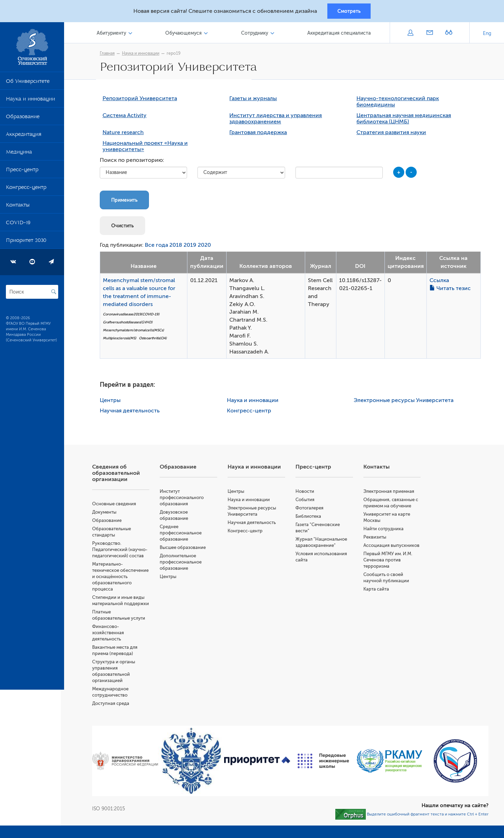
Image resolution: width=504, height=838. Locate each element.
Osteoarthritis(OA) (154, 339)
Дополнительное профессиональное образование (183, 564)
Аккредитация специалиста (339, 34)
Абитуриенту (114, 34)
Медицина (19, 154)
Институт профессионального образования (184, 499)
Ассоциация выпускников (392, 547)
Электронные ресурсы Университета (405, 402)
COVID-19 (18, 225)
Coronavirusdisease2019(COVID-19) (133, 316)
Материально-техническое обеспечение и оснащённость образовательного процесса (123, 578)
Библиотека (310, 518)
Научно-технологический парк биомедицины (399, 103)
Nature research (125, 134)
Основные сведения (117, 505)
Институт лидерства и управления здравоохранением (277, 120)
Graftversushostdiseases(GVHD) (129, 324)
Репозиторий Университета (142, 100)
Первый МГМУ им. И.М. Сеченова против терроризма (389, 562)
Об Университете (28, 84)
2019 (192, 247)
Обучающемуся (185, 34)
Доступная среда (114, 705)
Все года (158, 247)
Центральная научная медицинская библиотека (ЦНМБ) (405, 120)
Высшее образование (185, 549)
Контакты (18, 207)
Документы (107, 514)
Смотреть (349, 11)
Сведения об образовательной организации (119, 475)
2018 (178, 247)
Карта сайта (377, 591)
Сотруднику (256, 34)
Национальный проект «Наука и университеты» (147, 148)
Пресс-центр (22, 172)
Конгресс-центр (26, 190)
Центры (112, 402)
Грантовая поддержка (260, 134)
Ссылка (441, 282)
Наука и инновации (30, 101)
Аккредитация (24, 137)
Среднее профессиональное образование (183, 535)
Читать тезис (452, 290)
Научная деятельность (131, 412)
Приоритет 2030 (26, 243)
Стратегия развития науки (393, 134)
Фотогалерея (311, 510)
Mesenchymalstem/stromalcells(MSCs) (135, 331)
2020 (206, 247)
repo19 (175, 54)
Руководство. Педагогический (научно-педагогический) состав (123, 551)
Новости (306, 493)
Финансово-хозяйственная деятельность (111, 634)
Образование (23, 119)
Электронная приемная (390, 493)
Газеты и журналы (255, 100)
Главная (109, 54)
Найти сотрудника (384, 530)
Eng (487, 34)
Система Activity (126, 117)
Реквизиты (376, 539)
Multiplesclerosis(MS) (121, 339)
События (306, 501)
